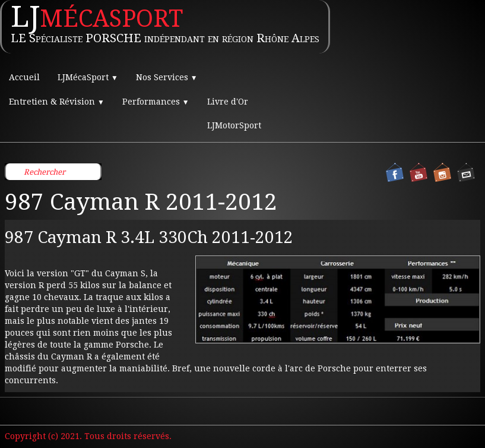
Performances (156, 102)
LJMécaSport (88, 77)
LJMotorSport (234, 125)
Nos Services (167, 77)
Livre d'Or (228, 102)
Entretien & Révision (57, 102)
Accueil (24, 77)
